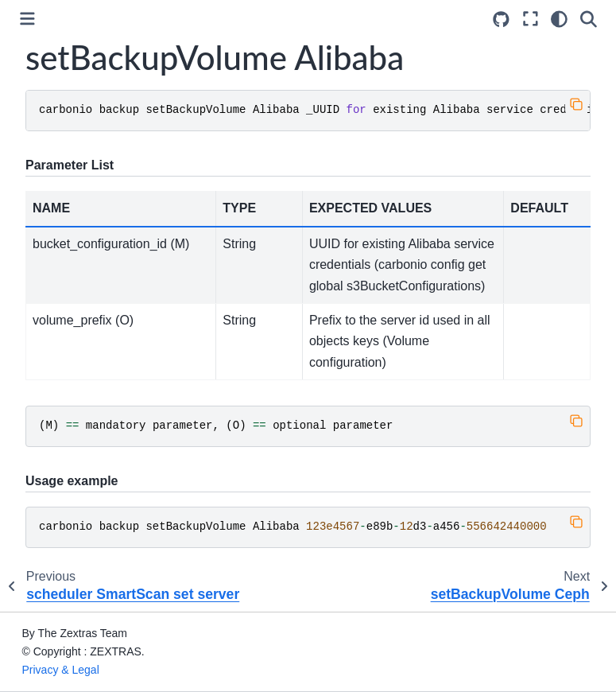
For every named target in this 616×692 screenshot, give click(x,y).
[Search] (589, 19)
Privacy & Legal (61, 670)
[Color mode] (559, 19)
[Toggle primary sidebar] (27, 19)
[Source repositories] (501, 19)
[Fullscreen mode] (531, 19)
